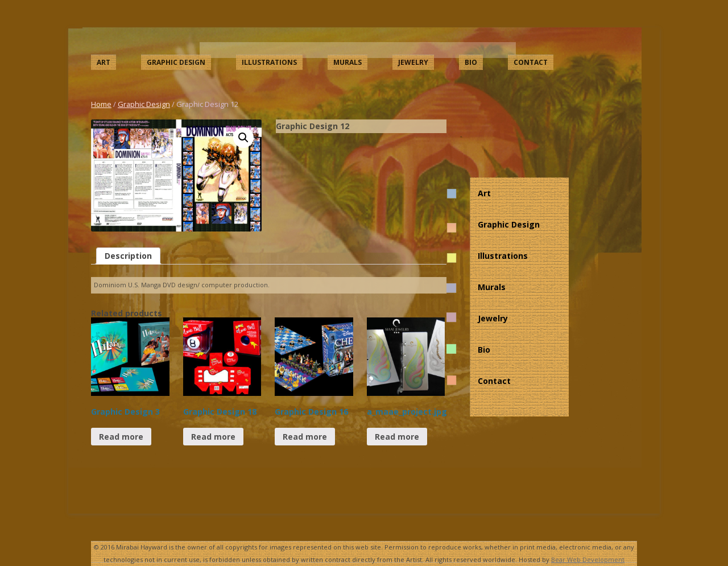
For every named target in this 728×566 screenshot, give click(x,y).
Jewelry (413, 63)
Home (101, 104)
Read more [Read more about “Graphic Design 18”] (213, 437)
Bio (471, 63)
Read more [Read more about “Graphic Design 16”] (305, 437)
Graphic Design (176, 63)
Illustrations (269, 63)
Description (128, 256)
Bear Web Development (588, 559)
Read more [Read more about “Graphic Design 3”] (121, 437)
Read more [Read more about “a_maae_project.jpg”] (397, 437)
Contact (531, 63)
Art (104, 63)
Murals (348, 63)
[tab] (128, 256)
